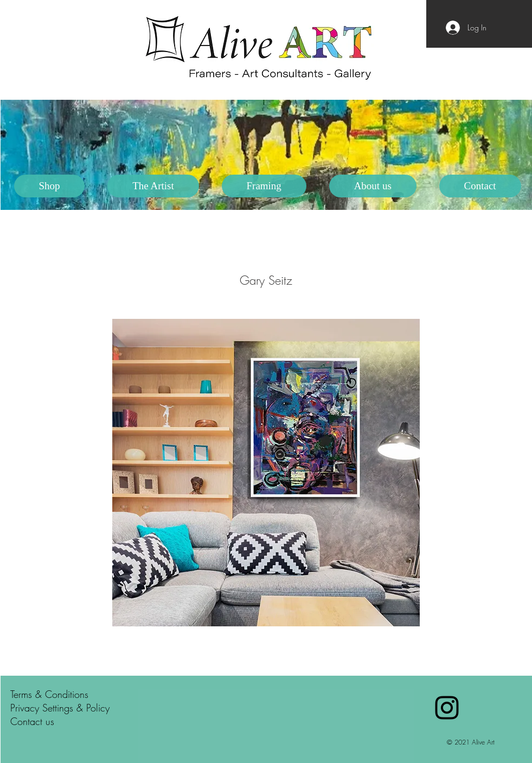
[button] (153, 186)
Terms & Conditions (49, 694)
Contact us (32, 721)
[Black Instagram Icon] (447, 708)
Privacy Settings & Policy (60, 708)
